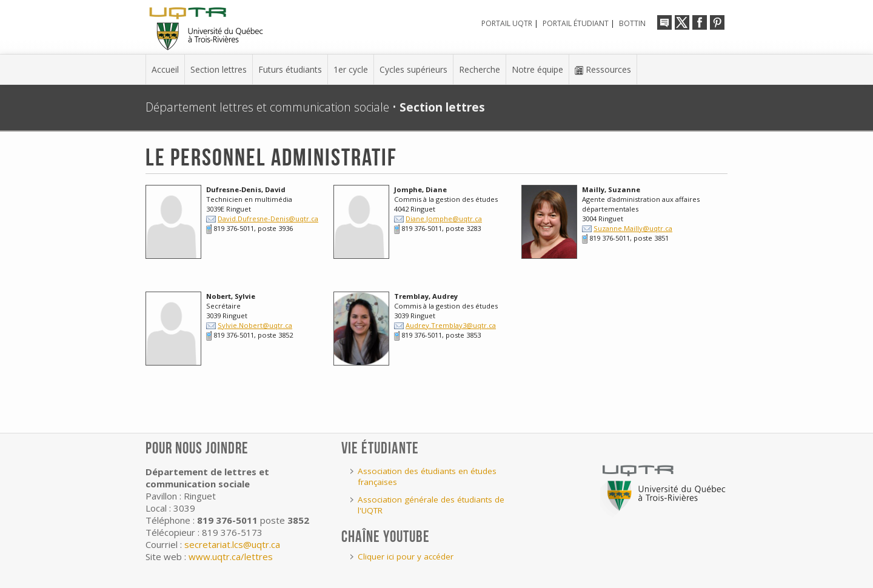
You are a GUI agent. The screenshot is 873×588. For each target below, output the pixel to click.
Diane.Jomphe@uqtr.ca (444, 219)
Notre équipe (537, 69)
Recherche (480, 69)
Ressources (603, 69)
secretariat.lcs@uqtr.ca (232, 544)
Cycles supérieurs (413, 69)
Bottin (632, 23)
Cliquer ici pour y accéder (406, 556)
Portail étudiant (576, 23)
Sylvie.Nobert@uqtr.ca (255, 325)
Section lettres (219, 69)
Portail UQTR (507, 23)
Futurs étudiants (290, 69)
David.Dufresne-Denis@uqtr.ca (268, 219)
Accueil (165, 69)
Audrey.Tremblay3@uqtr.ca (451, 325)
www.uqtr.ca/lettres (231, 556)
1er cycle (351, 69)
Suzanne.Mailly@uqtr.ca (633, 228)
